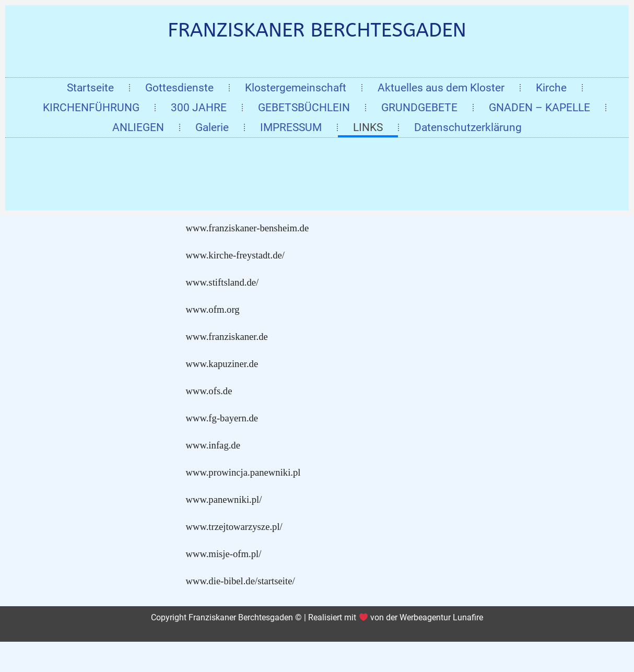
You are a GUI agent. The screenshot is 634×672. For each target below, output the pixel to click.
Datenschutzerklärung (468, 127)
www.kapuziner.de (222, 364)
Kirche (551, 88)
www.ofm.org (213, 309)
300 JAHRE (199, 108)
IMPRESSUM (291, 127)
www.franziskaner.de (227, 337)
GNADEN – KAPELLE (539, 108)
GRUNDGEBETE (419, 108)
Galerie (212, 127)
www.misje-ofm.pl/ (224, 554)
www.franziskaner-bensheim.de (248, 228)
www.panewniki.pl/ (224, 499)
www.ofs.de (209, 391)
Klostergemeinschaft (296, 88)
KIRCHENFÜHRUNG (91, 108)
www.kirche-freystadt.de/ (235, 255)
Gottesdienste (179, 88)
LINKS (368, 127)
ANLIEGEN (138, 127)
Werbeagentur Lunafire (441, 617)
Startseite (90, 88)
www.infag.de (213, 445)
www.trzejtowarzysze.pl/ (234, 527)
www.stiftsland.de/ (222, 282)
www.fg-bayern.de (222, 418)
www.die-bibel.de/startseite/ (240, 581)
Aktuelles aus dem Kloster (441, 88)
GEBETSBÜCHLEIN (304, 108)
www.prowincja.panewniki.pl (243, 472)
